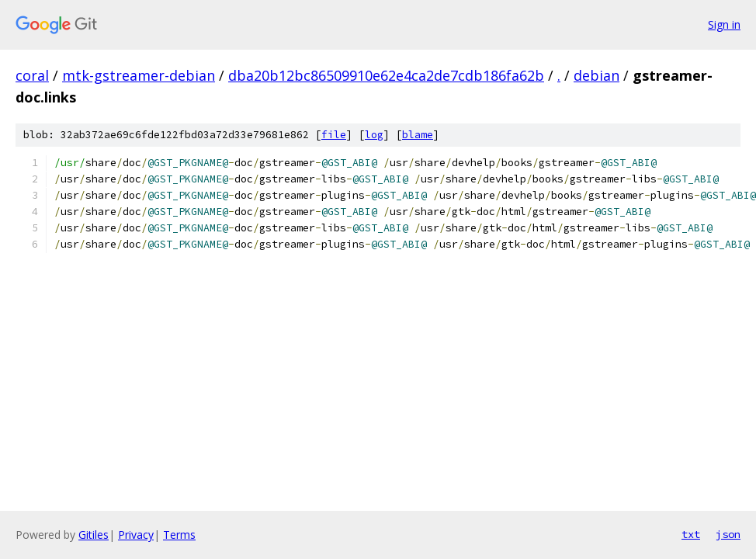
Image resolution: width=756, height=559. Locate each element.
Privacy (136, 535)
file (334, 135)
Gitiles (94, 535)
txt (691, 534)
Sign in (724, 24)
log (374, 135)
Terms (179, 535)
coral (32, 75)
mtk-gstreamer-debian (139, 75)
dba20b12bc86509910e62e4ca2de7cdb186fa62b (386, 75)
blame (418, 135)
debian (596, 75)
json (728, 534)
